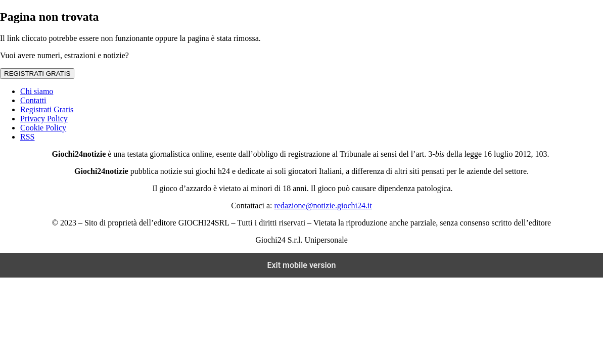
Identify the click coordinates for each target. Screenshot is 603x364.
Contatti (33, 100)
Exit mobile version (301, 265)
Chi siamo (37, 91)
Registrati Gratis (47, 109)
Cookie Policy (43, 128)
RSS (27, 137)
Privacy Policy (44, 119)
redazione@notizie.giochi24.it (323, 206)
